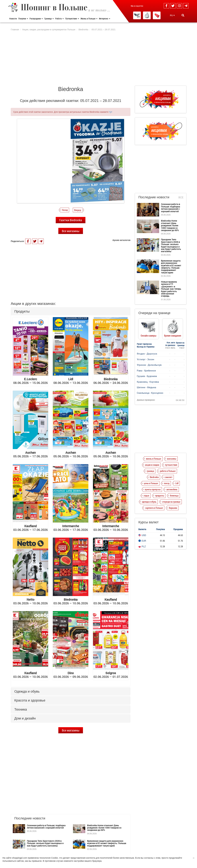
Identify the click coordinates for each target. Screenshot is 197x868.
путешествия (171, 469)
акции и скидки (152, 469)
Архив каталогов (121, 240)
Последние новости (154, 197)
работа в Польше (168, 476)
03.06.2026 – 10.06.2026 (111, 528)
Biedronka (154, 482)
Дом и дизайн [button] (25, 718)
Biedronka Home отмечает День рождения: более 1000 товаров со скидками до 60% (104, 828)
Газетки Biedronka (71, 220)
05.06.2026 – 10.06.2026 (71, 454)
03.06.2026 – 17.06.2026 (30, 528)
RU (172, 15)
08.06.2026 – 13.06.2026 (71, 381)
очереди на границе (171, 506)
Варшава (173, 512)
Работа (59, 19)
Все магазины (71, 231)
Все (181, 197)
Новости (13, 19)
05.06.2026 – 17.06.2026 (30, 454)
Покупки (23, 19)
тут (111, 112)
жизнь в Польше (154, 463)
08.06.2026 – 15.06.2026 (30, 381)
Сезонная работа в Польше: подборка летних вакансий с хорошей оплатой (46, 826)
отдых (146, 500)
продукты (160, 500)
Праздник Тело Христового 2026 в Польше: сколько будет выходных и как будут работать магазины (45, 843)
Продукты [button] (22, 311)
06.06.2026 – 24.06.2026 (111, 381)
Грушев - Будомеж (147, 376)
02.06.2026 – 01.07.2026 (111, 675)
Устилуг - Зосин (146, 359)
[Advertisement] (98, 58)
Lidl (177, 488)
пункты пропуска (153, 494)
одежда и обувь (149, 506)
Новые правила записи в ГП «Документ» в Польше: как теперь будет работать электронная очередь (171, 289)
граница (150, 476)
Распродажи (36, 19)
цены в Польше (151, 488)
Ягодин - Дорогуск (147, 354)
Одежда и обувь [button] (27, 691)
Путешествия (72, 19)
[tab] (71, 311)
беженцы (174, 500)
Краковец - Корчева (148, 382)
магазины (172, 463)
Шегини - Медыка (146, 387)
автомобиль (172, 494)
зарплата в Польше (154, 512)
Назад (65, 210)
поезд (167, 488)
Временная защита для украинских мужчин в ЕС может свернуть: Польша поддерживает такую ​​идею (107, 843)
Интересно (105, 19)
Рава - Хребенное (146, 371)
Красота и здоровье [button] (30, 700)
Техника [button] (21, 709)
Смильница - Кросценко (150, 393)
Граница (49, 19)
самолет (168, 482)
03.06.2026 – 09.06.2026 (71, 675)
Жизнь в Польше (89, 19)
